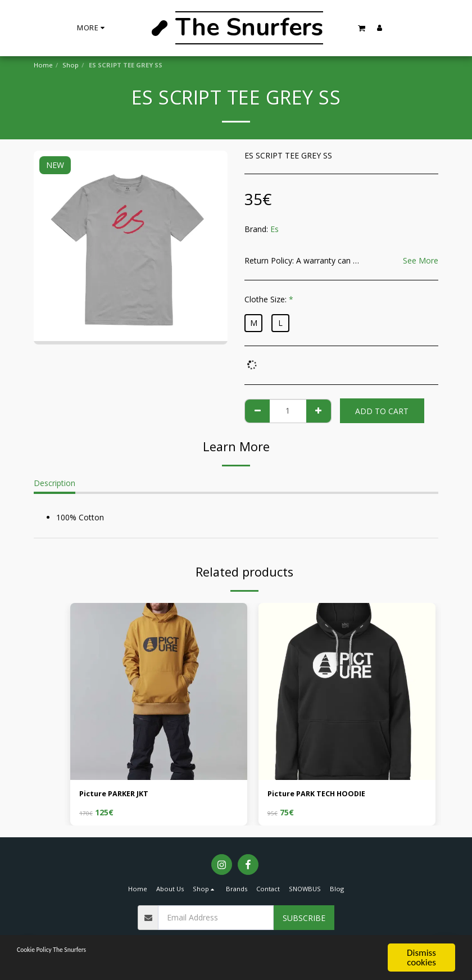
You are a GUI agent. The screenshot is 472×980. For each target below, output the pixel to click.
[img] (159, 691)
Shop (71, 65)
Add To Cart (382, 411)
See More (421, 260)
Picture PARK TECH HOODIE (321, 795)
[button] (362, 28)
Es (274, 229)
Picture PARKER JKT (118, 795)
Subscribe (304, 919)
